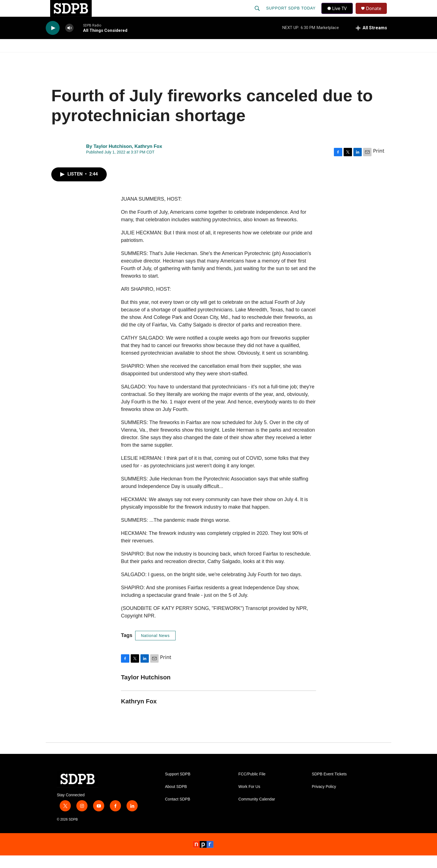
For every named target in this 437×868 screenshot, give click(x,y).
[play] (53, 41)
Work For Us (249, 799)
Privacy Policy (324, 799)
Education (187, 58)
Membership (270, 58)
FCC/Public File (252, 787)
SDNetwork (363, 58)
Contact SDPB (178, 812)
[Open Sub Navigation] (82, 58)
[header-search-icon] (258, 15)
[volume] (69, 41)
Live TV (339, 15)
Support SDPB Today (292, 15)
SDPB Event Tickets (329, 787)
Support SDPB (178, 787)
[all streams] (371, 40)
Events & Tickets (317, 58)
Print (379, 163)
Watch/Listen (62, 58)
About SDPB (176, 799)
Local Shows (227, 58)
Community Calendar (257, 812)
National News (155, 648)
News (96, 58)
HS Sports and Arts (139, 58)
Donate (377, 15)
